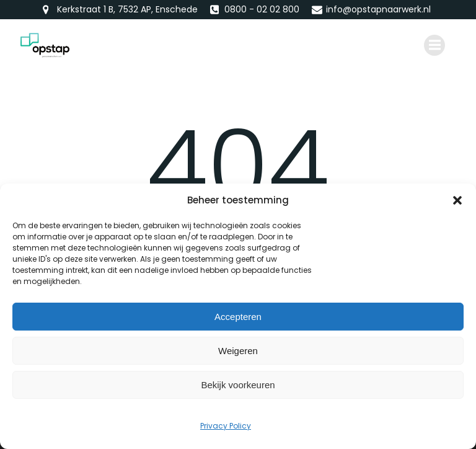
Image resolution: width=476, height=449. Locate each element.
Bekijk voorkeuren (238, 385)
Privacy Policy (226, 426)
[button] (457, 200)
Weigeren (238, 351)
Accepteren (238, 317)
